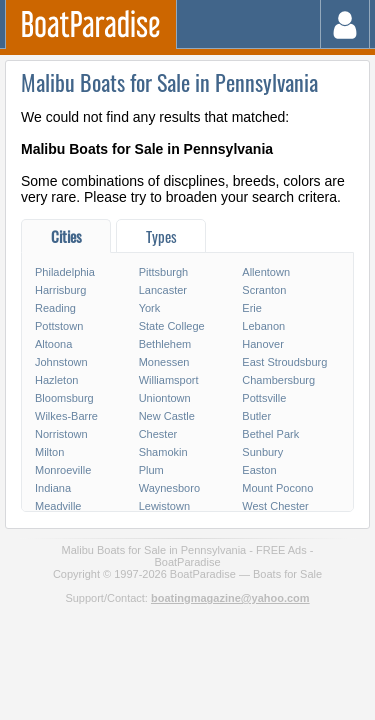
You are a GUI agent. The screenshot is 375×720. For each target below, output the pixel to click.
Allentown (266, 272)
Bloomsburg (64, 398)
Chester (158, 434)
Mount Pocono (277, 488)
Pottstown (59, 326)
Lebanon (263, 326)
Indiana (53, 488)
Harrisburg (60, 290)
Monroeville (63, 470)
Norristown (61, 434)
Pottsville (264, 398)
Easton (259, 470)
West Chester (275, 506)
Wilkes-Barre (66, 416)
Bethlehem (165, 344)
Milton (49, 452)
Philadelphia (65, 272)
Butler (256, 416)
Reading (55, 308)
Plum (151, 470)
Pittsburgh (164, 272)
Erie (252, 308)
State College (172, 326)
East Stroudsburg (284, 362)
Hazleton (56, 380)
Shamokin (163, 452)
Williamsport (169, 380)
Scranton (264, 290)
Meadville (58, 506)
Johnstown (61, 362)
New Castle (167, 416)
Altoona (53, 344)
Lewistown (164, 506)
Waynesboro (169, 488)
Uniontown (165, 398)
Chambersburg (278, 380)
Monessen (164, 362)
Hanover (263, 344)
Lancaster (163, 290)
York (150, 308)
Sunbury (262, 452)
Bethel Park (270, 434)
